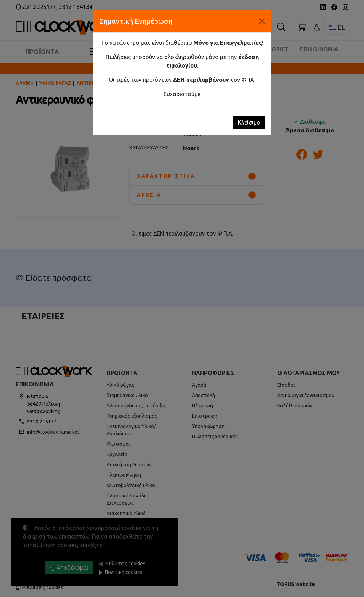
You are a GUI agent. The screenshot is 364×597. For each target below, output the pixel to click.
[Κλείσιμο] (262, 21)
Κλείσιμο (249, 122)
